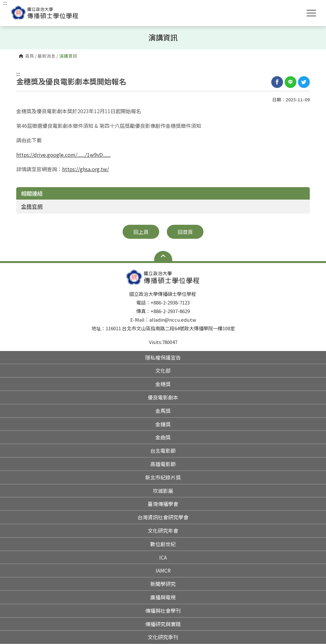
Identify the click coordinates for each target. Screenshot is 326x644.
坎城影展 (163, 491)
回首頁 (185, 232)
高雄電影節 (163, 464)
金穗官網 (32, 206)
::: (18, 74)
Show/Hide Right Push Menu (311, 13)
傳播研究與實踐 (163, 624)
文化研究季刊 (163, 637)
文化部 (163, 370)
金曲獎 (163, 437)
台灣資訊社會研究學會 (163, 517)
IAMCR (163, 570)
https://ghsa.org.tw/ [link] (85, 169)
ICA (163, 557)
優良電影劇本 (163, 397)
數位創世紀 (163, 544)
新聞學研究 (163, 584)
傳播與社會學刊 (163, 611)
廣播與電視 (163, 597)
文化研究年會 (163, 531)
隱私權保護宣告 (163, 357)
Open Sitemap (163, 256)
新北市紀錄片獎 (163, 477)
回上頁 (141, 232)
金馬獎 (163, 411)
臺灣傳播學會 (163, 504)
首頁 (30, 56)
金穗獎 (163, 384)
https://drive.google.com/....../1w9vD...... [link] (63, 155)
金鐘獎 (163, 424)
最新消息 (46, 56)
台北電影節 (163, 450)
